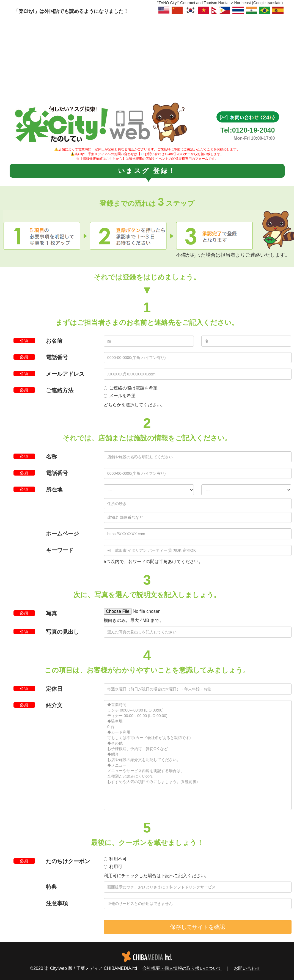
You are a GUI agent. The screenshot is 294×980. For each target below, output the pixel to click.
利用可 (113, 867)
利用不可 (115, 859)
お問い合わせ (247, 968)
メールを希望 (120, 396)
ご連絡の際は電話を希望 (131, 388)
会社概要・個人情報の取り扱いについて (182, 968)
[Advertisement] (147, 56)
